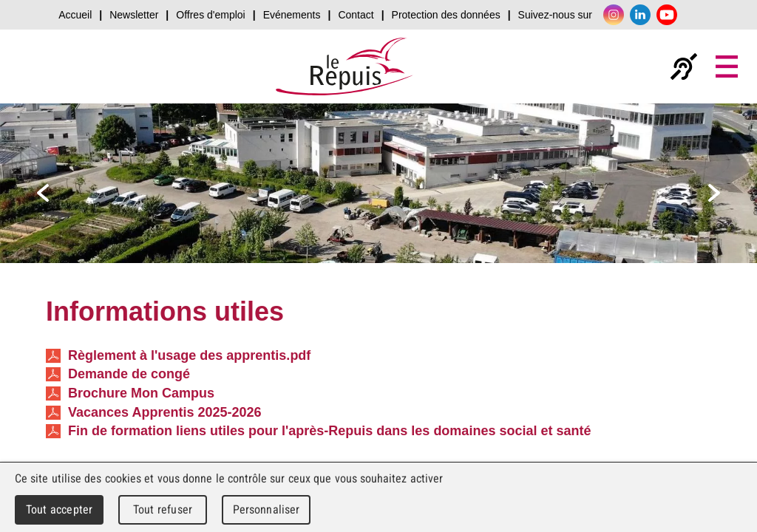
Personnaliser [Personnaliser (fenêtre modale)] (267, 509)
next (714, 193)
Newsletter (134, 15)
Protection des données (446, 15)
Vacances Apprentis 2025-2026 (154, 413)
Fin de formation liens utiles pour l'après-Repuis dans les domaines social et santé (318, 431)
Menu (727, 66)
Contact (356, 15)
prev (43, 193)
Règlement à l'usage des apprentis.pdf (178, 356)
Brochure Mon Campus (130, 393)
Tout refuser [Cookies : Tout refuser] (163, 509)
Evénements (292, 15)
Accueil (75, 15)
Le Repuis (345, 66)
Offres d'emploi (210, 15)
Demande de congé (118, 374)
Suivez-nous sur (555, 15)
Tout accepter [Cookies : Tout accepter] (59, 509)
